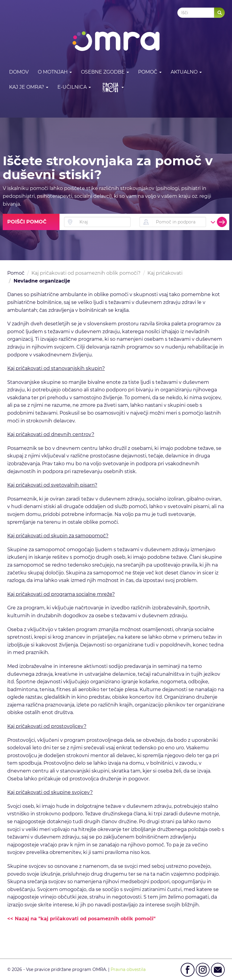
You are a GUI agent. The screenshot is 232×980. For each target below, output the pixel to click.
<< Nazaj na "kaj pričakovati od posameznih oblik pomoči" (81, 919)
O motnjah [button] (55, 72)
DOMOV (19, 72)
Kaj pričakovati (165, 273)
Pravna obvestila (128, 969)
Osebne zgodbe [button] (105, 72)
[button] (112, 87)
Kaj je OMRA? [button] (29, 87)
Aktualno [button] (186, 72)
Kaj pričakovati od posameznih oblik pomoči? (86, 273)
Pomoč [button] (150, 72)
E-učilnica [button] (74, 87)
